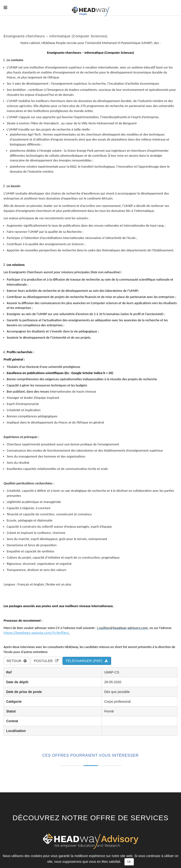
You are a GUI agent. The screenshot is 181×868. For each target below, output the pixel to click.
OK (129, 862)
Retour (17, 661)
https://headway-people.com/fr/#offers (36, 633)
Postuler (46, 661)
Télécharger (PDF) (87, 661)
